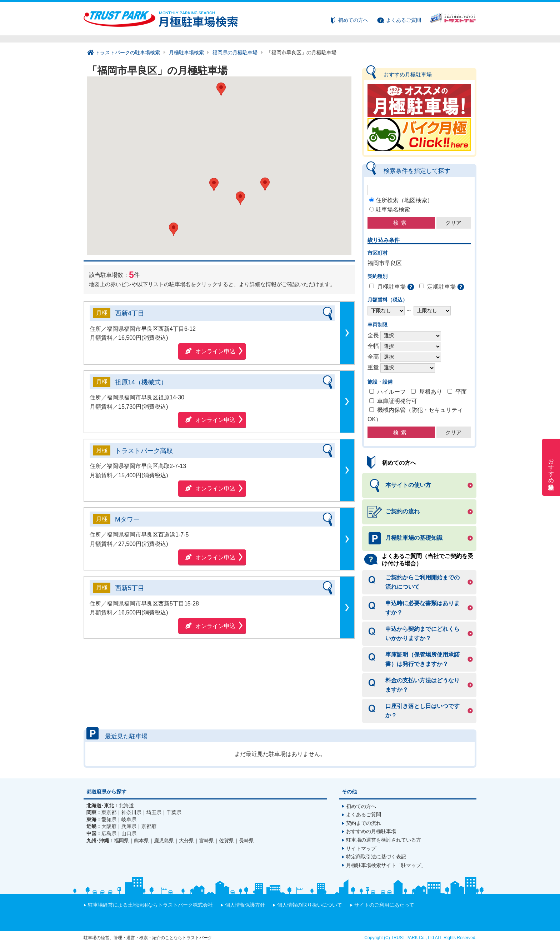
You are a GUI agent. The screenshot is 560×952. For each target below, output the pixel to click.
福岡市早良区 (385, 263)
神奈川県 (131, 812)
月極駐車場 (391, 287)
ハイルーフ (391, 392)
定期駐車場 (441, 287)
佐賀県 (226, 841)
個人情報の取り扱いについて (310, 905)
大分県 (186, 841)
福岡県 (121, 841)
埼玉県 (154, 812)
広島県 (109, 833)
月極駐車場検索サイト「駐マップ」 (386, 865)
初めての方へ (353, 20)
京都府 (149, 826)
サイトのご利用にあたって (384, 905)
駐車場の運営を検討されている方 (384, 840)
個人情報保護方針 (245, 905)
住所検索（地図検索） (404, 200)
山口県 (129, 833)
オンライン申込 (215, 351)
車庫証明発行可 (397, 401)
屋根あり (431, 392)
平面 (461, 392)
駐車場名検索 (393, 210)
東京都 (109, 812)
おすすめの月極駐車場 (371, 831)
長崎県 (246, 841)
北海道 (126, 806)
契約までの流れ (364, 823)
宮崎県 (206, 841)
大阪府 (109, 826)
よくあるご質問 (404, 20)
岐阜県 (129, 819)
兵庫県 (129, 826)
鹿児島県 (164, 841)
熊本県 (141, 841)
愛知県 (109, 819)
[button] (265, 184)
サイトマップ (361, 848)
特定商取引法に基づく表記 (376, 857)
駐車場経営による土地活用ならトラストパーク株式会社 (150, 905)
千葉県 (174, 812)
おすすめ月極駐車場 (551, 467)
